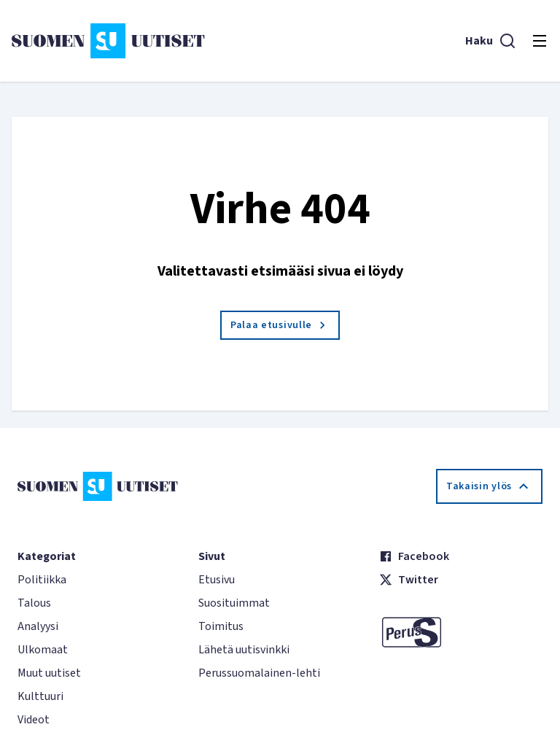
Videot (34, 720)
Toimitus (221, 626)
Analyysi (38, 626)
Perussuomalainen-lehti (259, 673)
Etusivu (217, 580)
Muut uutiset (49, 673)
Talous (34, 603)
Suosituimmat (234, 603)
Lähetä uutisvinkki (244, 650)
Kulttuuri (40, 696)
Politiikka (42, 580)
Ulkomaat (43, 650)
